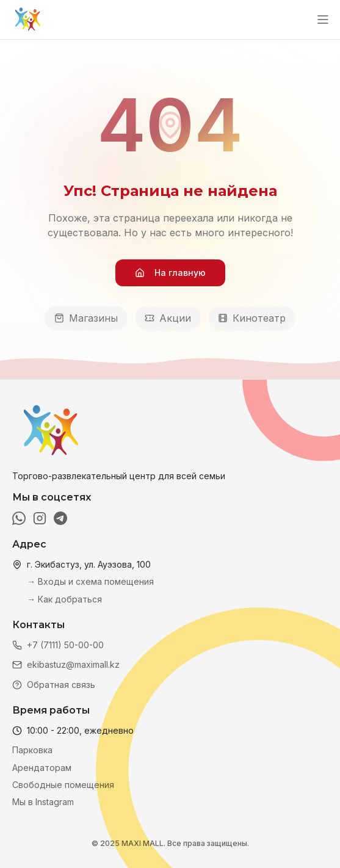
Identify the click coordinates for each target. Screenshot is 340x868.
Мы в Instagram (43, 802)
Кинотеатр (252, 318)
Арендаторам (42, 768)
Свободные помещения (63, 785)
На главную (170, 273)
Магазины (86, 318)
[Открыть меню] (323, 20)
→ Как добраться (64, 599)
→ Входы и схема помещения (90, 581)
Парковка (32, 750)
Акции (168, 318)
